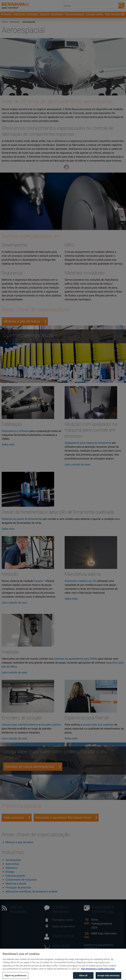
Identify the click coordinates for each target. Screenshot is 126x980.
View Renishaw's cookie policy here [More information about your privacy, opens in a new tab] (98, 972)
